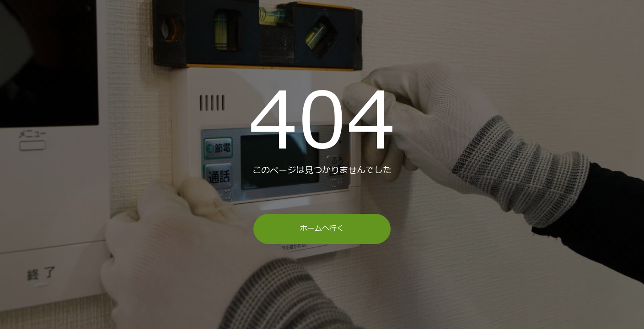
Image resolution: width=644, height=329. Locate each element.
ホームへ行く (322, 228)
